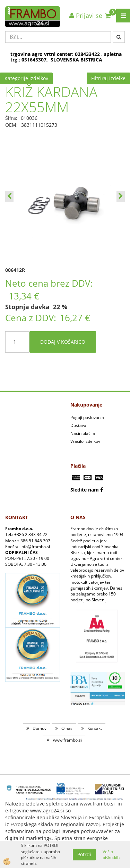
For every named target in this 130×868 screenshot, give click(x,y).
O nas (67, 728)
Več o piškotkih (111, 855)
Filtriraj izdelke (108, 78)
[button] (121, 197)
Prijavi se (86, 16)
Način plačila (83, 433)
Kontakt (95, 728)
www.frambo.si (67, 740)
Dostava (78, 425)
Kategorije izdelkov (26, 78)
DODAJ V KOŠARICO (63, 342)
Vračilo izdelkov (85, 441)
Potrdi (84, 854)
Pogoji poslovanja (87, 417)
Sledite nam (85, 490)
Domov (40, 728)
